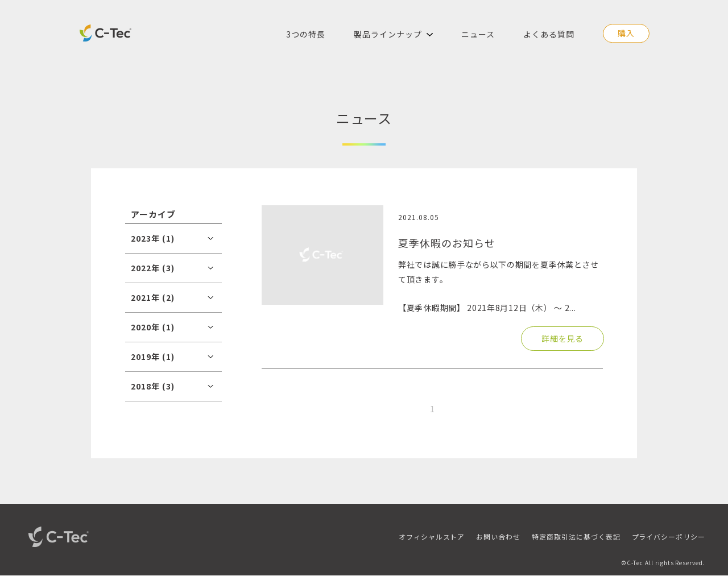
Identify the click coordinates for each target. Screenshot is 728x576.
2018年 (153, 386)
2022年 (153, 268)
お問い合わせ (498, 536)
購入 (626, 33)
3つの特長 (306, 34)
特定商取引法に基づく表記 (576, 536)
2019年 (153, 357)
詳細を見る (563, 338)
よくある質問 (549, 34)
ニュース (478, 34)
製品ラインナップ (388, 34)
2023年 (153, 238)
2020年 (153, 327)
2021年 (153, 297)
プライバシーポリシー (669, 536)
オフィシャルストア (432, 536)
